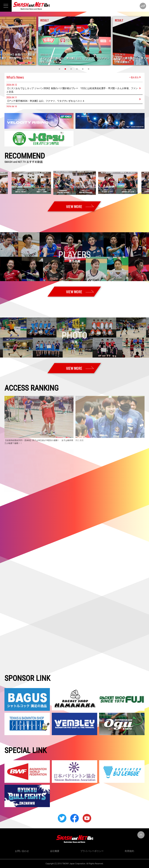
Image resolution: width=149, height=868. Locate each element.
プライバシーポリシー (92, 851)
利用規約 (129, 851)
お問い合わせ (22, 851)
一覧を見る (134, 77)
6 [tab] (89, 69)
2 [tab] (66, 69)
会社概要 (55, 851)
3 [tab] (72, 69)
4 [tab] (77, 69)
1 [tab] (60, 69)
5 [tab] (83, 69)
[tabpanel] (74, 41)
